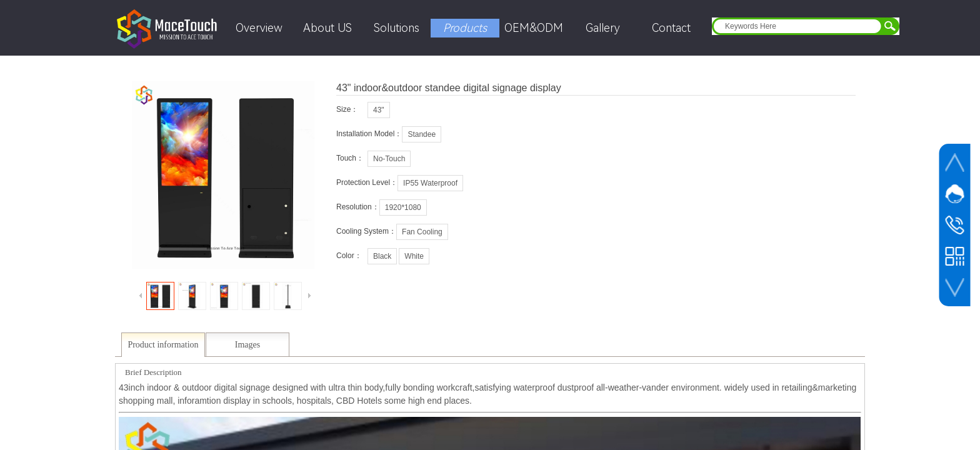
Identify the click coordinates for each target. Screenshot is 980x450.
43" (379, 110)
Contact (671, 28)
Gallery (603, 28)
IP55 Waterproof (430, 183)
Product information (163, 345)
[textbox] (797, 26)
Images (247, 345)
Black (382, 256)
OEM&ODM (534, 28)
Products (465, 28)
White (414, 256)
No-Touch (389, 159)
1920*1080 (403, 207)
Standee (422, 134)
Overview (259, 28)
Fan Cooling (422, 232)
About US (327, 28)
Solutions (397, 28)
